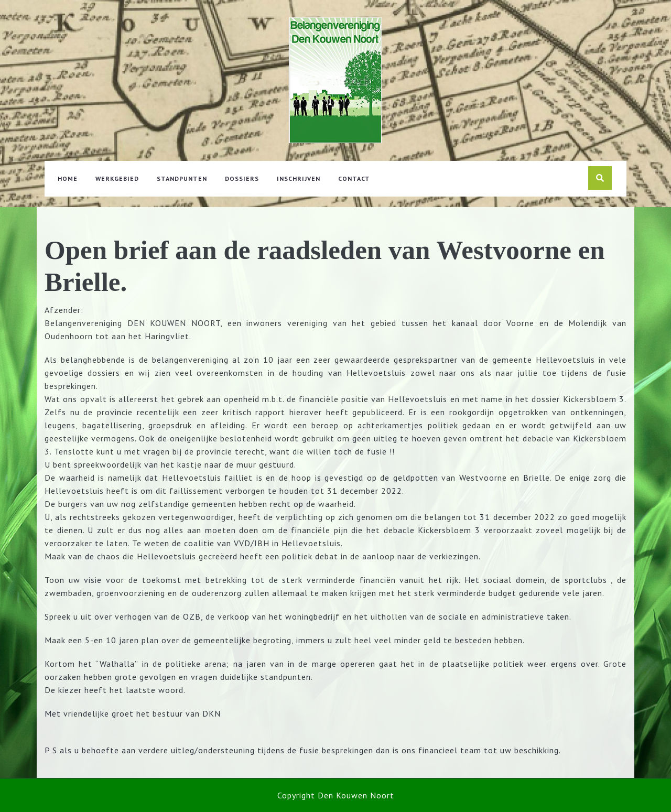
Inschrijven (299, 178)
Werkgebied (117, 178)
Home (68, 178)
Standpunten (182, 178)
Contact (354, 178)
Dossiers (242, 178)
